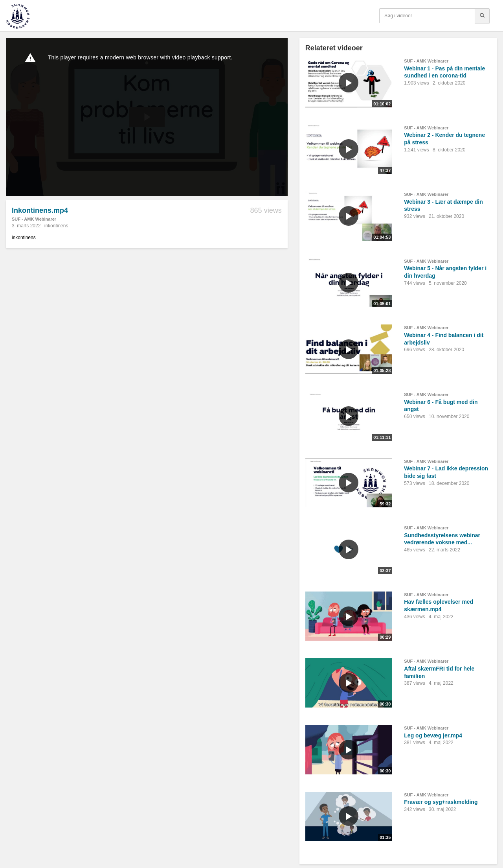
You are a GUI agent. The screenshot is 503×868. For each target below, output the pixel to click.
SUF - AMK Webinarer (34, 219)
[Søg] (482, 16)
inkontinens (56, 226)
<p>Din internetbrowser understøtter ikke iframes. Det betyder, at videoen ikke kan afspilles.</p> (147, 117)
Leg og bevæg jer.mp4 (433, 735)
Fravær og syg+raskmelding (441, 802)
